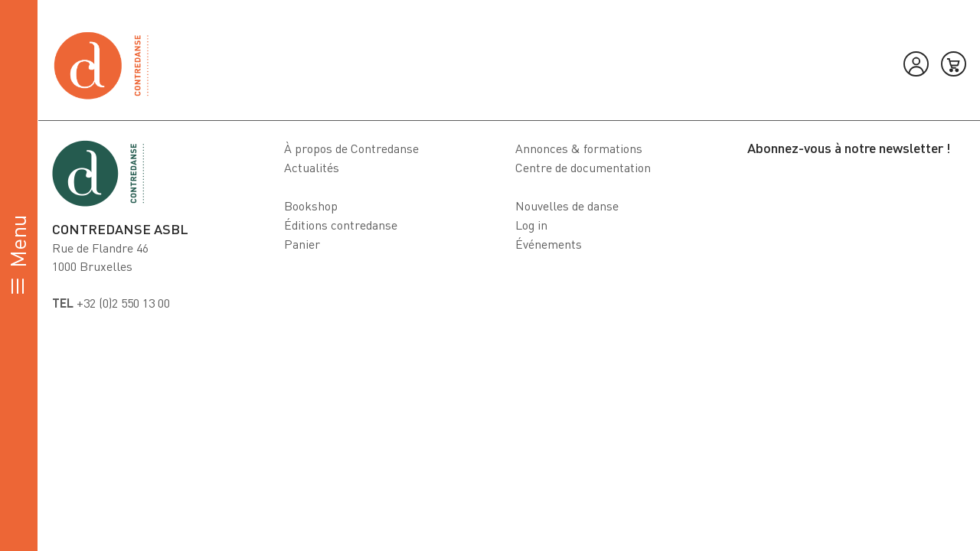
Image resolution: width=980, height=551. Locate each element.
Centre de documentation (583, 168)
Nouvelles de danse (567, 206)
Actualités (312, 168)
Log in (531, 225)
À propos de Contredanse (351, 148)
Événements (549, 244)
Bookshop (311, 206)
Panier (302, 244)
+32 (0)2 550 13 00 (111, 303)
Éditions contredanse (341, 225)
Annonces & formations (579, 148)
